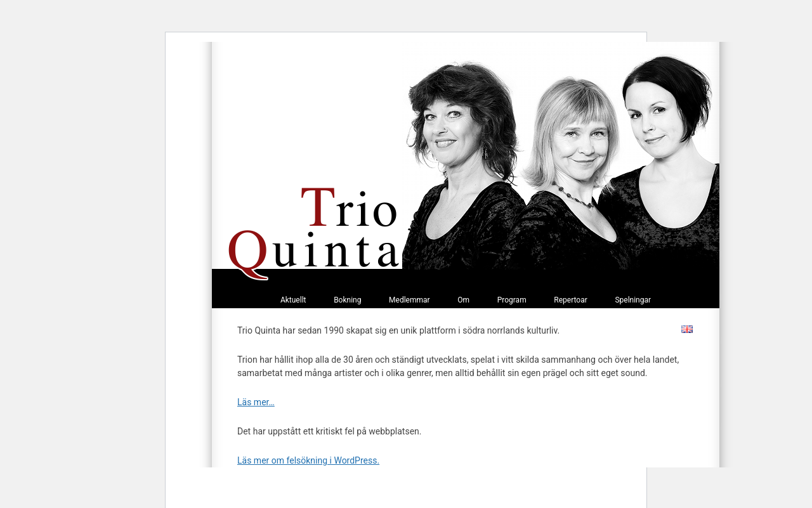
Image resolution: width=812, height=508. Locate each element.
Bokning (347, 300)
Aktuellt (293, 300)
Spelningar (633, 300)
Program (512, 300)
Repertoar (570, 300)
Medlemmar (409, 300)
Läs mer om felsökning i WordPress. (308, 460)
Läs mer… (256, 402)
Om (463, 300)
